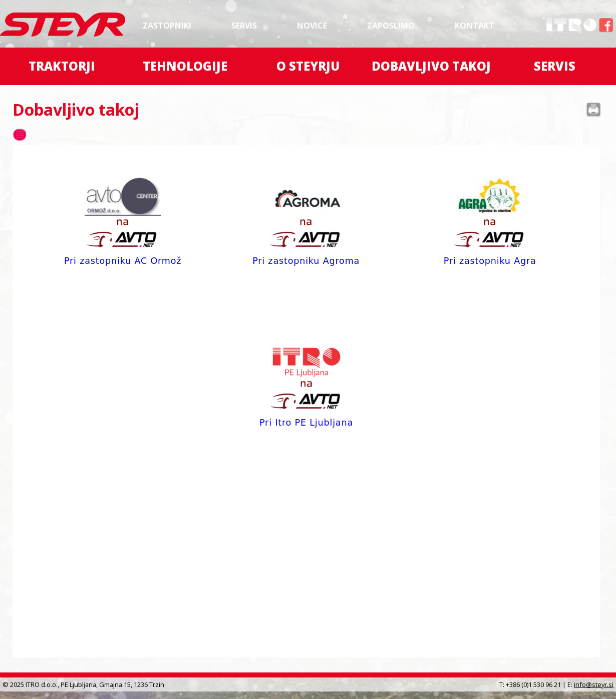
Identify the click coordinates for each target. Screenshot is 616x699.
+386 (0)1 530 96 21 (533, 684)
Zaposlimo (391, 26)
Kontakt (475, 26)
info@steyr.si (594, 684)
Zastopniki (167, 26)
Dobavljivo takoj (431, 66)
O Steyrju (308, 66)
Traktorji (62, 66)
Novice (312, 26)
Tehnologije (185, 66)
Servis (244, 26)
